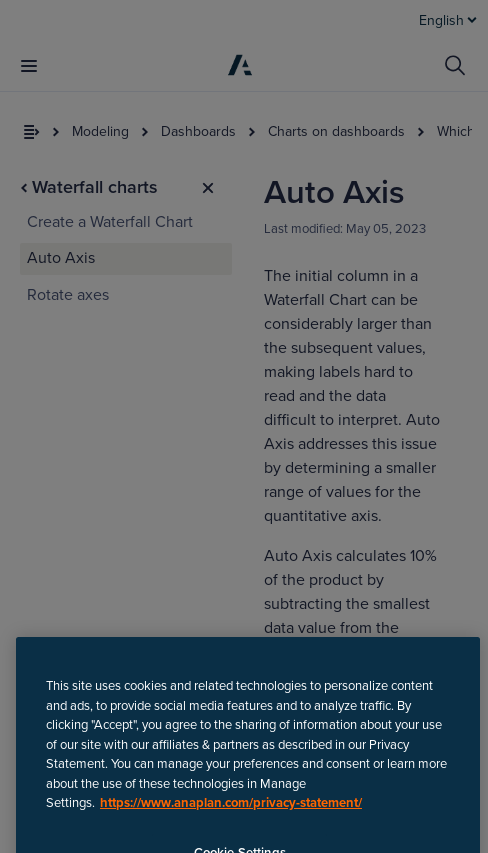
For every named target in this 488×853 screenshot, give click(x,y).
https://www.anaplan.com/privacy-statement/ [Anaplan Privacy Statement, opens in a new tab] (231, 825)
